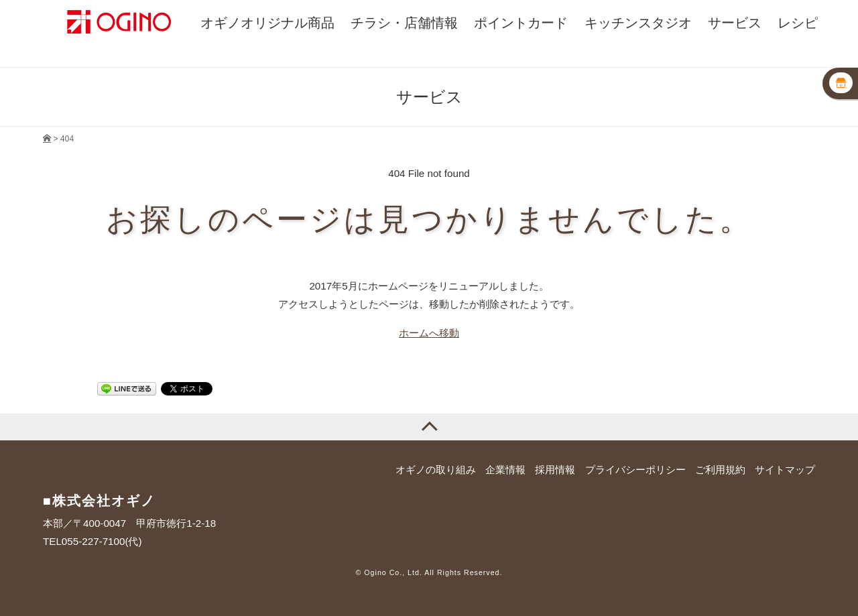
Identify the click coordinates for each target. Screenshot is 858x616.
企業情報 (505, 470)
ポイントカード (521, 22)
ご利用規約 (720, 470)
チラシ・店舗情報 (404, 22)
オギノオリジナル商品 (267, 22)
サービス (735, 22)
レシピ (798, 22)
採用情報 (555, 470)
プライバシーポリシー (635, 470)
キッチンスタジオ (638, 22)
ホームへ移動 (429, 333)
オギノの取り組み (436, 470)
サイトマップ (785, 470)
